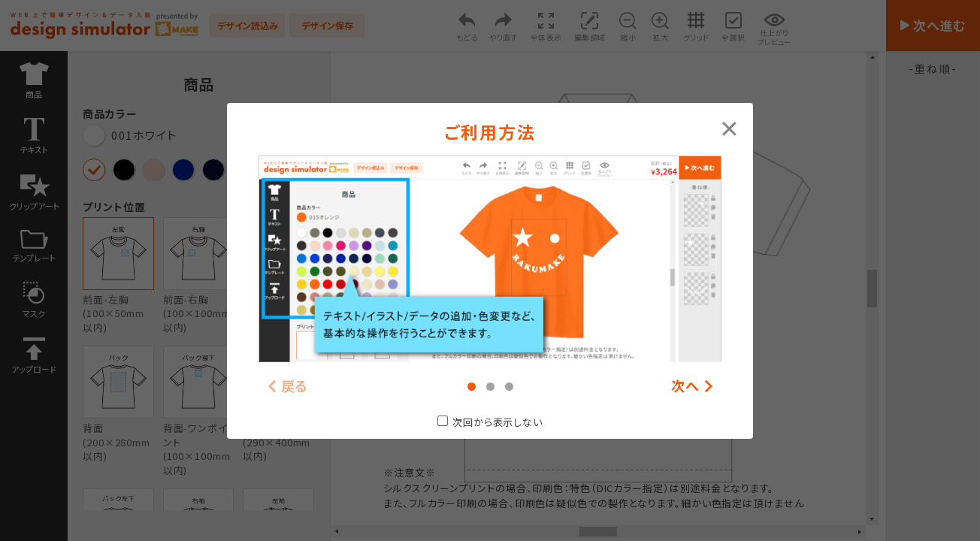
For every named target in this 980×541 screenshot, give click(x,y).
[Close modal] (729, 127)
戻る (295, 386)
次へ (685, 386)
